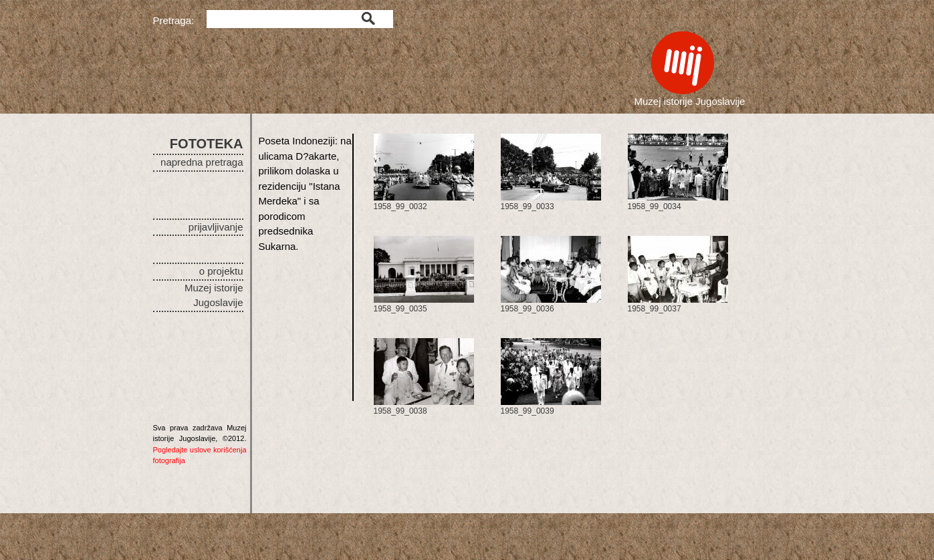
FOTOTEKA (207, 144)
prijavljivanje (216, 227)
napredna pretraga (202, 162)
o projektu (221, 271)
